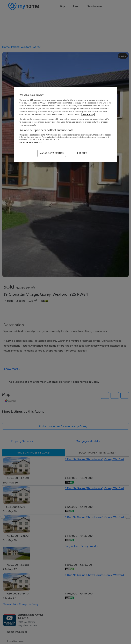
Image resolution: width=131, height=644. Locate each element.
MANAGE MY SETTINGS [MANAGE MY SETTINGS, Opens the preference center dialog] (52, 153)
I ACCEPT (82, 153)
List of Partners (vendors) (31, 142)
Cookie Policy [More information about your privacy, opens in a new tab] (88, 115)
